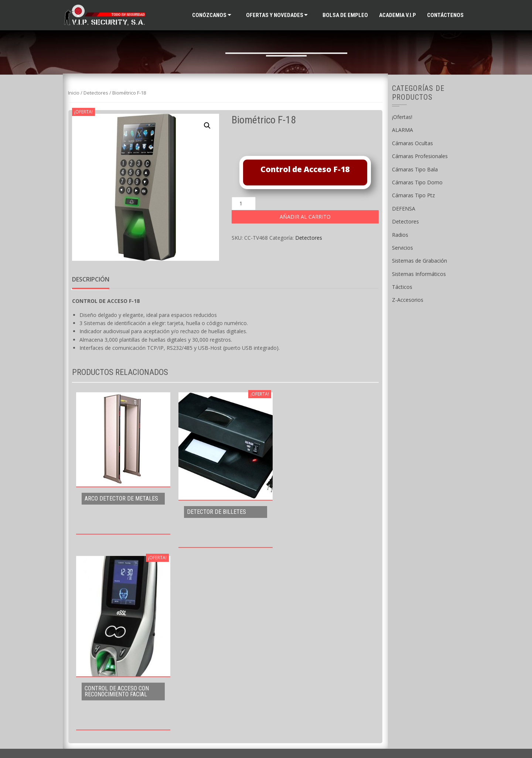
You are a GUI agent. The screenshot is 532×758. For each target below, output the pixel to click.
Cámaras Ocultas (412, 143)
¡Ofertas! (402, 117)
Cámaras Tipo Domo (417, 182)
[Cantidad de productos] (244, 204)
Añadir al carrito (305, 217)
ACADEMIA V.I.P (398, 15)
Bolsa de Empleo (345, 15)
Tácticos (402, 287)
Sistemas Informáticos (419, 274)
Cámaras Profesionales (420, 156)
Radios (400, 235)
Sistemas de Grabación (420, 261)
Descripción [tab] (91, 279)
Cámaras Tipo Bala (415, 169)
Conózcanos (209, 15)
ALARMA (403, 130)
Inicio (74, 93)
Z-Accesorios (408, 300)
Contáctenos (445, 15)
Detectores (96, 93)
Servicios (403, 248)
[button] (207, 126)
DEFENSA (404, 209)
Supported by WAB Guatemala (266, 740)
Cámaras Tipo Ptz (413, 195)
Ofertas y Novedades (275, 15)
